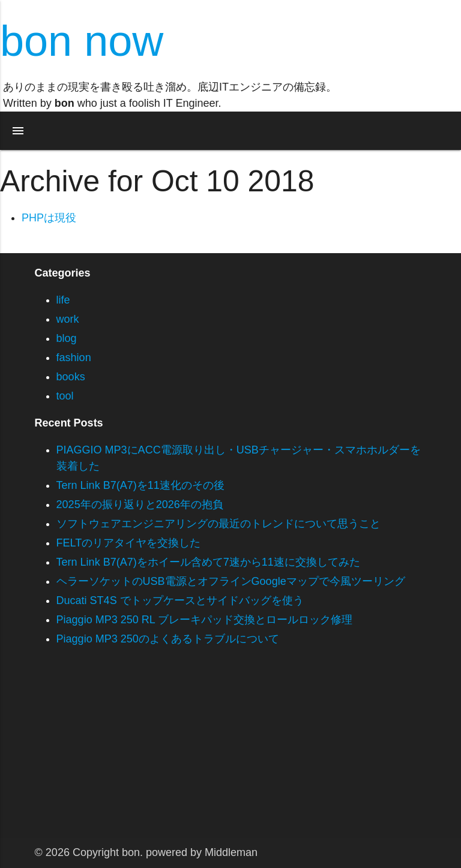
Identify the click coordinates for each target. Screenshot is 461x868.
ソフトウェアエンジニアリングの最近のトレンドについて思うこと (218, 524)
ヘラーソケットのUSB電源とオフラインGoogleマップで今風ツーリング (231, 581)
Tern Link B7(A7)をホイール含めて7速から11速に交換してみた (208, 562)
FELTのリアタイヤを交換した (129, 543)
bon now (82, 41)
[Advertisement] (230, 754)
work (68, 319)
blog (67, 338)
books (71, 377)
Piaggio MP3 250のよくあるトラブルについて (168, 639)
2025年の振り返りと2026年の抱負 (140, 504)
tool (65, 396)
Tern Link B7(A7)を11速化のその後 (140, 485)
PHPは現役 (49, 218)
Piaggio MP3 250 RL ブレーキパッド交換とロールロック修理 (204, 620)
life (63, 300)
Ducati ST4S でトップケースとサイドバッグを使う (180, 600)
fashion (74, 358)
